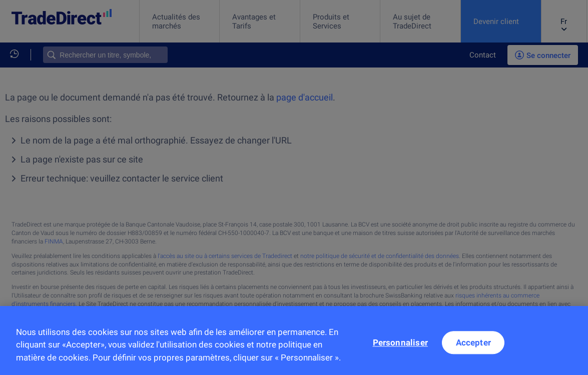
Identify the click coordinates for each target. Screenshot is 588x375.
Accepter (473, 347)
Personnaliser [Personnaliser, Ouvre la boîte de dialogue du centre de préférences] (400, 347)
